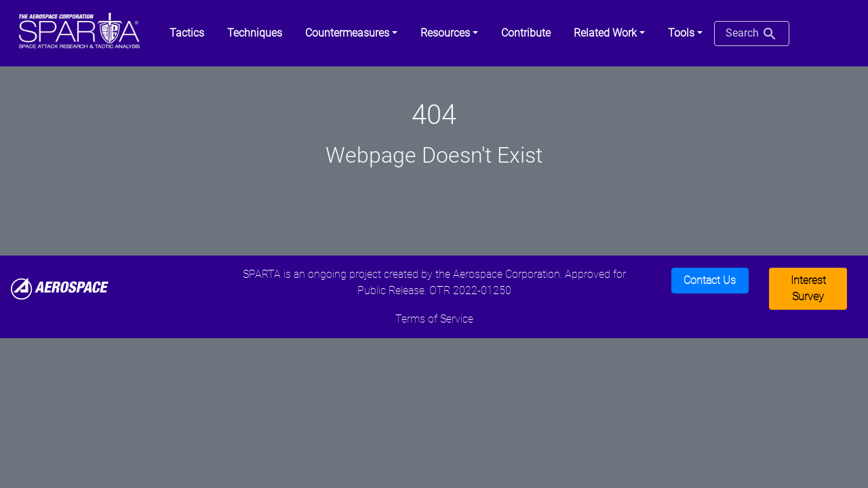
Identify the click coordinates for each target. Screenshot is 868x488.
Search (752, 34)
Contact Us (710, 280)
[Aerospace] (60, 288)
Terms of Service (434, 319)
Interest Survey (808, 288)
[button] (351, 33)
